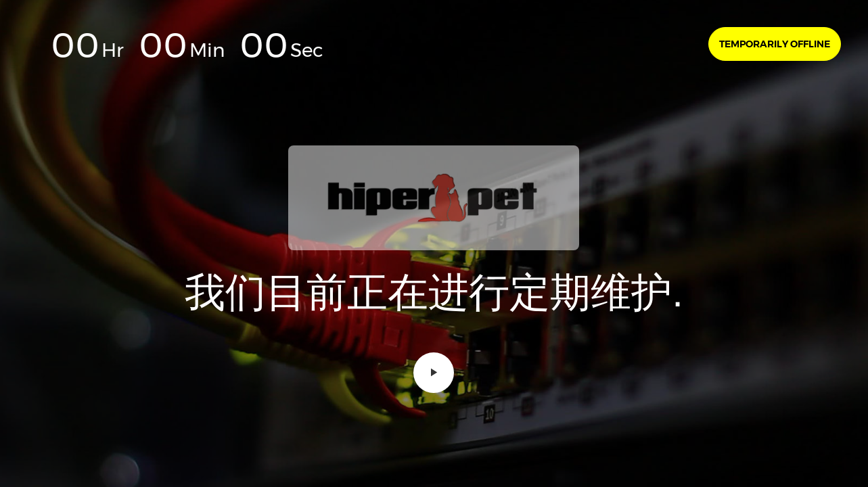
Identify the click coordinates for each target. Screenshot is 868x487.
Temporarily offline (775, 44)
